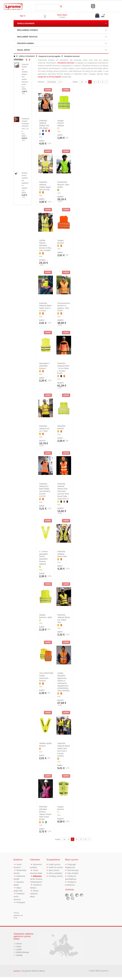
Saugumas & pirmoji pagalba (49, 56)
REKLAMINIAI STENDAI (27, 30)
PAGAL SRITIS (24, 50)
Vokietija (19, 958)
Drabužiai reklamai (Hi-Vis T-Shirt (44, 429)
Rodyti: (75, 82)
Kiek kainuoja (73, 870)
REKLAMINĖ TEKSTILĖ (27, 37)
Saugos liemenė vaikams (61, 123)
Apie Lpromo (54, 870)
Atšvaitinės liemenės (66, 63)
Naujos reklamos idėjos (34, 894)
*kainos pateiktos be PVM (18, 918)
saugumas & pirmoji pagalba (50, 77)
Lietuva (19, 946)
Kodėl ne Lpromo (56, 867)
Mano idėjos (62, 15)
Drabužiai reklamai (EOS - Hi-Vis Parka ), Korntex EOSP (63, 368)
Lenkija (19, 952)
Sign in (22, 16)
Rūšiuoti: (41, 82)
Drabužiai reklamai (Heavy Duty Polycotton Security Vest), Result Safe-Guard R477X (63, 491)
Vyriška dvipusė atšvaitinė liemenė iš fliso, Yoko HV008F (46, 245)
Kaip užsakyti (73, 873)
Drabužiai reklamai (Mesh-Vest (62, 554)
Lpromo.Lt (17, 974)
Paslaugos (21, 905)
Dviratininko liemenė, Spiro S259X (63, 185)
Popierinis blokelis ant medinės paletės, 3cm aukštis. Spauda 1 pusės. (25, 74)
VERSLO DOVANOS (26, 23)
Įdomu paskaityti (56, 873)
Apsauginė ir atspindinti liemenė (44, 366)
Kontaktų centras (56, 876)
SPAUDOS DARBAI (26, 43)
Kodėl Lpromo (55, 864)
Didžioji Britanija (22, 955)
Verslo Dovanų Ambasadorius (36, 879)
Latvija (18, 949)
